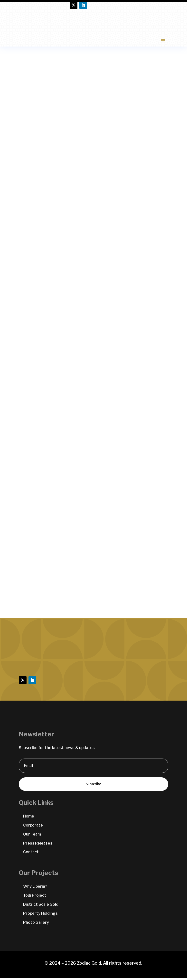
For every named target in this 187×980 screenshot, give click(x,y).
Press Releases (38, 845)
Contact (31, 854)
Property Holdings (40, 915)
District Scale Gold (41, 906)
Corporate (33, 827)
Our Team (32, 836)
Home (29, 818)
